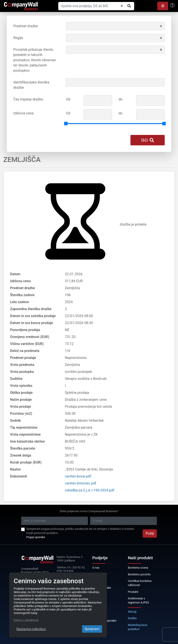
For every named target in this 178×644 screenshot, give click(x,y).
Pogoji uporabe (36, 537)
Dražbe (132, 618)
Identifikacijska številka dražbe (31, 85)
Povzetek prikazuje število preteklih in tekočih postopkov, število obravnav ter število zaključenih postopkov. (35, 60)
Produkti (133, 592)
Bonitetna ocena (138, 568)
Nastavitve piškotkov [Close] (31, 629)
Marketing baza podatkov (138, 627)
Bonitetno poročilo (139, 574)
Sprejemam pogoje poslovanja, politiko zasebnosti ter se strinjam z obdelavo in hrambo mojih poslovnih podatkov (80, 531)
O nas (96, 568)
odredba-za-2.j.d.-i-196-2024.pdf (90, 490)
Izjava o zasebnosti (26, 620)
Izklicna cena (23, 113)
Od (68, 99)
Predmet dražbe (26, 26)
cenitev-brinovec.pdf (80, 483)
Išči (148, 140)
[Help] (172, 5)
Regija (18, 38)
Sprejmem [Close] (92, 629)
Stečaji (132, 612)
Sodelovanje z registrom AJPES (138, 600)
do (121, 99)
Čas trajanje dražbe (28, 99)
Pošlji (150, 533)
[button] (163, 6)
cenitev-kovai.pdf (78, 476)
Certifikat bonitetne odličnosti (140, 583)
